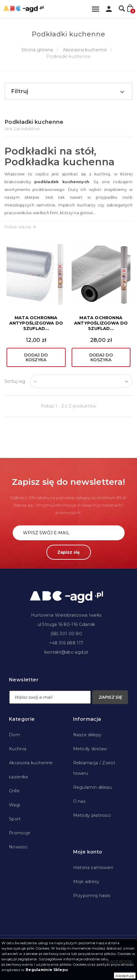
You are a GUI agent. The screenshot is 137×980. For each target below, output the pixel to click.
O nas (79, 801)
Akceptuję (125, 976)
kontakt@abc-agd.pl (66, 652)
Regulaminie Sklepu (47, 970)
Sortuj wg (15, 381)
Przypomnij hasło (92, 896)
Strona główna (37, 50)
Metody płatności (92, 815)
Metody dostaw (90, 749)
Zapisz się (68, 552)
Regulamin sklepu (93, 787)
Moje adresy (86, 882)
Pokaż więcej (18, 227)
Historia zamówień (93, 868)
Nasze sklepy (87, 735)
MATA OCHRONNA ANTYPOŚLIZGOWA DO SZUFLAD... (36, 323)
